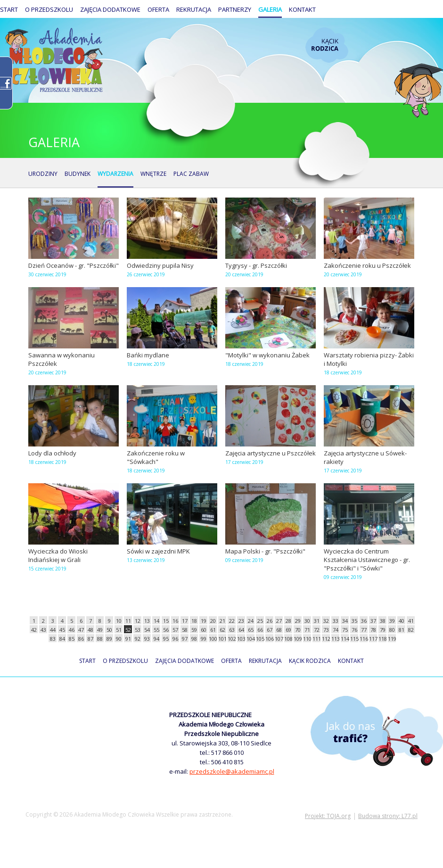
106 (269, 639)
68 (279, 630)
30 (307, 621)
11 (128, 621)
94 (156, 639)
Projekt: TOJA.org (328, 816)
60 (204, 630)
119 (392, 639)
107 (279, 639)
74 (336, 630)
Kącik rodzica (327, 45)
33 (336, 621)
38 (383, 621)
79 (383, 630)
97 (185, 639)
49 (100, 630)
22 (232, 621)
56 (166, 630)
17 (185, 621)
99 (204, 639)
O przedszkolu (49, 9)
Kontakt (302, 9)
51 (119, 630)
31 (317, 621)
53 (138, 630)
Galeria (270, 9)
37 (373, 621)
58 (185, 630)
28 (288, 621)
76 (354, 630)
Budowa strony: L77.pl (388, 816)
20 (213, 621)
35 (354, 621)
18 (194, 621)
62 (222, 630)
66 (260, 630)
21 (222, 621)
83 (53, 639)
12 (138, 621)
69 (288, 630)
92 (138, 639)
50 (109, 630)
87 (90, 639)
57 (175, 630)
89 (109, 639)
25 (260, 621)
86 (81, 639)
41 (411, 621)
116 (364, 639)
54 (147, 630)
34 (345, 621)
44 (53, 630)
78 (373, 630)
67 (270, 630)
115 (354, 639)
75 (345, 630)
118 (382, 639)
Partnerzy (235, 9)
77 (364, 630)
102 (232, 639)
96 (175, 639)
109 (298, 639)
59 (194, 630)
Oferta (158, 9)
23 (241, 621)
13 (147, 621)
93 (147, 639)
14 (156, 621)
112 (326, 639)
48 (90, 630)
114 (345, 639)
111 (316, 639)
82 (411, 630)
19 (204, 621)
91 (128, 639)
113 (335, 639)
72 (317, 630)
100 (213, 639)
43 (43, 630)
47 (81, 630)
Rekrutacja (194, 9)
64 (241, 630)
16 (175, 621)
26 (270, 621)
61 (213, 630)
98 (194, 639)
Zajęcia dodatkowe (110, 9)
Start (9, 9)
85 (72, 639)
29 (298, 621)
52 (128, 630)
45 (62, 630)
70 (298, 630)
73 (326, 630)
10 (119, 621)
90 (119, 639)
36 (364, 621)
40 (402, 621)
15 (166, 621)
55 (156, 630)
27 (279, 621)
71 (307, 630)
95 (166, 639)
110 (307, 639)
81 (402, 630)
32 (326, 621)
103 (241, 639)
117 (373, 639)
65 (251, 630)
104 (250, 639)
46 (72, 630)
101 (222, 639)
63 (232, 630)
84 (62, 639)
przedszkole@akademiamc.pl (232, 771)
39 (392, 621)
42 (34, 630)
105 (260, 639)
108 (288, 639)
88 (100, 639)
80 (392, 630)
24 (251, 621)
